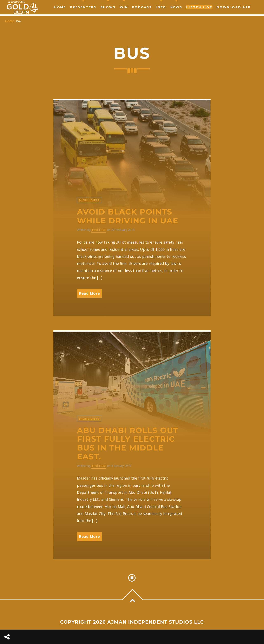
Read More (89, 293)
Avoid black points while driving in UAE (128, 216)
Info (161, 7)
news (176, 7)
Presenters (83, 7)
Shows (108, 7)
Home (60, 7)
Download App (234, 7)
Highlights (89, 200)
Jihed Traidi (99, 230)
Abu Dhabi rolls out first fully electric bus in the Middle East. (128, 444)
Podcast (142, 7)
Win (124, 7)
